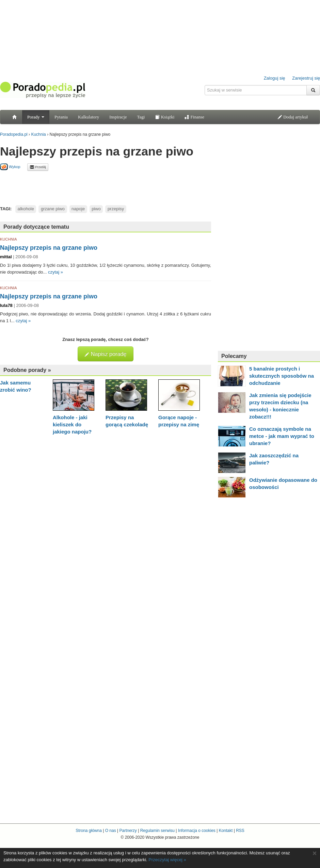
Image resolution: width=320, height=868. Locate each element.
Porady (36, 117)
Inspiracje (118, 117)
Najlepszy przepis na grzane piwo (49, 248)
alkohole (26, 209)
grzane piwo (53, 209)
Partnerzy (128, 831)
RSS (240, 831)
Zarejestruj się (306, 78)
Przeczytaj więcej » (167, 860)
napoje (78, 209)
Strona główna (89, 831)
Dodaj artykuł (293, 117)
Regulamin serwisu (157, 831)
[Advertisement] (106, 186)
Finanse (194, 117)
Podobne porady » (27, 370)
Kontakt (226, 831)
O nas (111, 831)
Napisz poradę (105, 354)
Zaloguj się (275, 78)
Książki (165, 117)
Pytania (61, 117)
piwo (96, 209)
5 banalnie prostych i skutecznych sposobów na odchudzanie (282, 376)
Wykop (10, 167)
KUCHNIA (9, 239)
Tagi (141, 117)
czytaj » (55, 272)
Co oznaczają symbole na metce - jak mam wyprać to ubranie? (282, 436)
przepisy (116, 209)
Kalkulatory (89, 117)
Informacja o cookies (197, 831)
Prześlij (38, 167)
